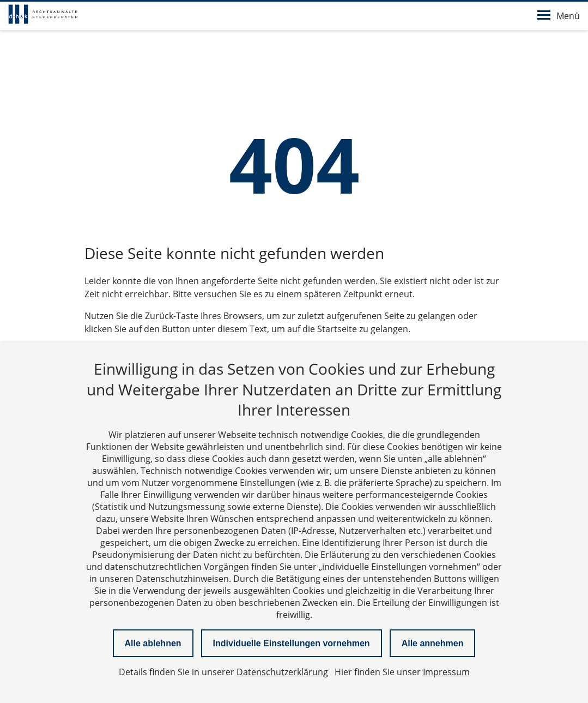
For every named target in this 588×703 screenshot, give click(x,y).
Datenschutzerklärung (282, 672)
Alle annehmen (433, 643)
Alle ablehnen (153, 643)
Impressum (446, 672)
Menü (559, 16)
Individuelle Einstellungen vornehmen (292, 643)
